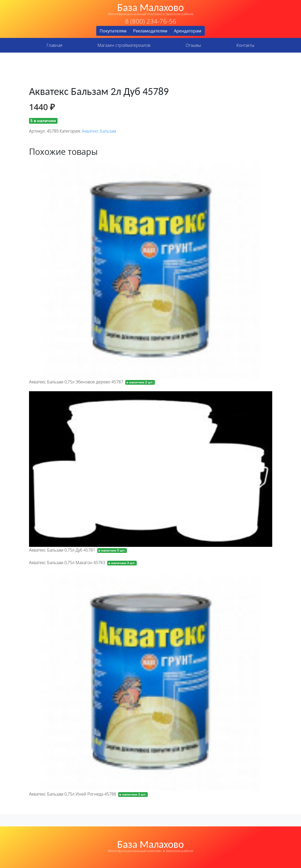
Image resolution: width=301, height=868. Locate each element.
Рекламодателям (150, 31)
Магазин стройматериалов (124, 45)
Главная (54, 45)
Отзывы (193, 45)
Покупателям (113, 31)
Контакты (245, 45)
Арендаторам (188, 31)
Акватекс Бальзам (99, 131)
